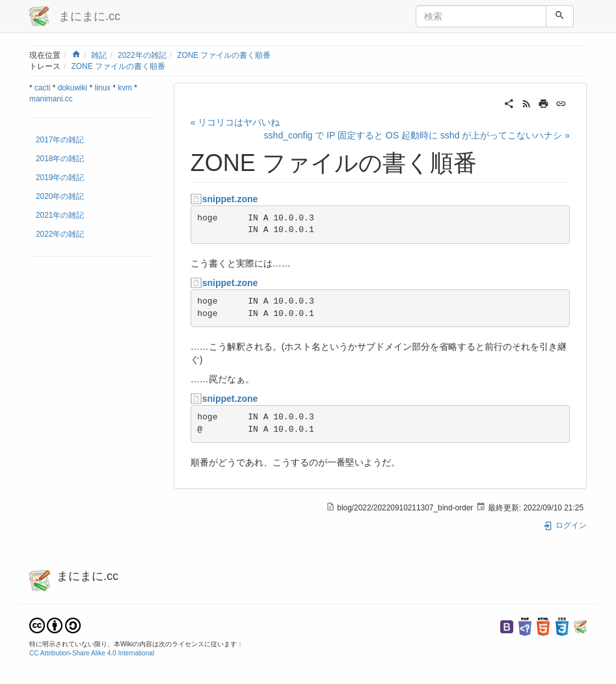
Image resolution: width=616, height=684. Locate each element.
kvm (125, 88)
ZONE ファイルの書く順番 (224, 55)
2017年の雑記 (60, 140)
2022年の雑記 (142, 55)
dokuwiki (73, 88)
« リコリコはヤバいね (235, 122)
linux (103, 88)
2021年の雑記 (60, 215)
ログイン (565, 525)
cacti (42, 88)
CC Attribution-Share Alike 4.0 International (92, 653)
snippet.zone (230, 199)
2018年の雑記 (60, 159)
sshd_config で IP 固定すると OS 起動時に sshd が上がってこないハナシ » (417, 135)
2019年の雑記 (60, 178)
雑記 (99, 55)
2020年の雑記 (60, 196)
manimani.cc (51, 99)
